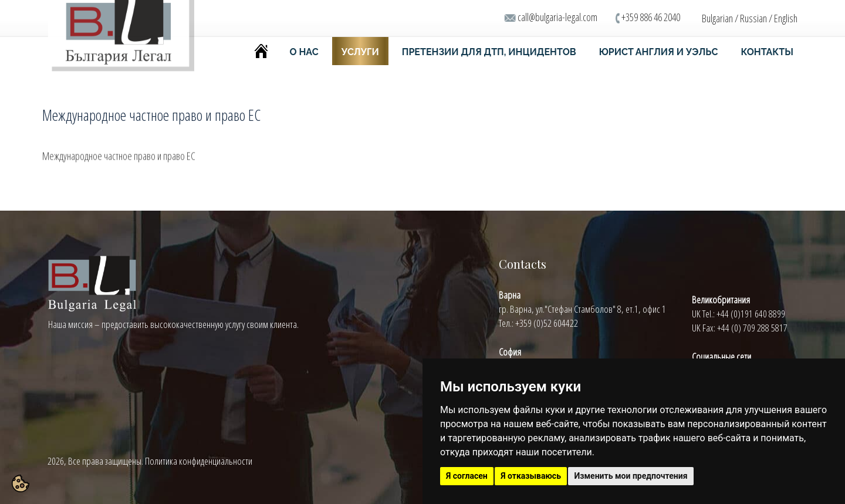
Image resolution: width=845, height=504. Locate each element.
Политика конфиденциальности (199, 461)
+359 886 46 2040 (651, 17)
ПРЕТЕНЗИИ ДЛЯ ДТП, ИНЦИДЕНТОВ (489, 52)
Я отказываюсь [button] (531, 476)
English (786, 18)
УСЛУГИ (360, 52)
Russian (753, 18)
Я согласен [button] (467, 476)
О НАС (304, 52)
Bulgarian (717, 18)
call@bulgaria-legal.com (557, 17)
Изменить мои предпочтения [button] (631, 476)
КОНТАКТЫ (767, 52)
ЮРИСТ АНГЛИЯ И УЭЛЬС (659, 52)
